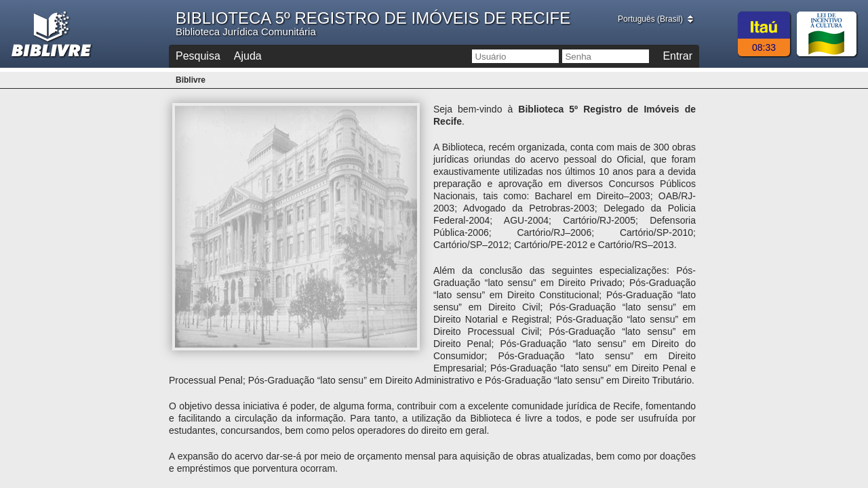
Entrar (677, 56)
